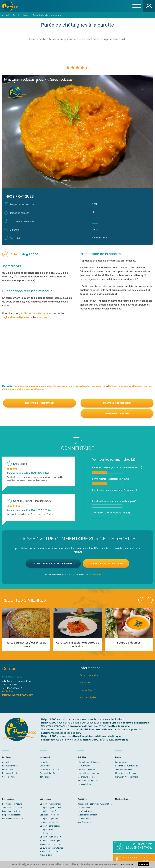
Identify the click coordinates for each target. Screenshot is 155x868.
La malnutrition (84, 784)
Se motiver (82, 799)
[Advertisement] (77, 351)
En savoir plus (128, 864)
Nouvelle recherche (117, 403)
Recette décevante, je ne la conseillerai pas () (115, 504)
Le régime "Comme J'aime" (52, 837)
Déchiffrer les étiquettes (88, 781)
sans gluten (17, 389)
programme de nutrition (84, 726)
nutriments (48, 733)
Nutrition (82, 757)
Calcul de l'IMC (46, 855)
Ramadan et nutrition (49, 852)
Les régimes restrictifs (50, 815)
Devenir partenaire (89, 675)
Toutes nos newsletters (12, 808)
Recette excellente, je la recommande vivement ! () (117, 470)
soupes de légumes (34, 389)
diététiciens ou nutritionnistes (98, 730)
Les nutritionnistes (10, 766)
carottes (48, 386)
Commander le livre (139, 846)
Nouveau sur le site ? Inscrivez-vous (53, 563)
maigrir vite (110, 723)
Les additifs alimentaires (88, 773)
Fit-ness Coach (84, 819)
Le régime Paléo (47, 830)
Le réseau (7, 757)
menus (50, 730)
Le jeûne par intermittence (51, 848)
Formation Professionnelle (127, 777)
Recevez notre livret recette (137, 860)
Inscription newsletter (12, 811)
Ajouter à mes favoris (40, 403)
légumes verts (115, 386)
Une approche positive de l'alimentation (95, 804)
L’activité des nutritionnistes (127, 766)
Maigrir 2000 (12, 6)
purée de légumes (133, 386)
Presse (118, 757)
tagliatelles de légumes (16, 317)
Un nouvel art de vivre (49, 769)
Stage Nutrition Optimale (126, 773)
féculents (96, 386)
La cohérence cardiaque (88, 815)
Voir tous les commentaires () (114, 460)
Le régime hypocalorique (51, 804)
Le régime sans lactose (50, 826)
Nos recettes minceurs (12, 804)
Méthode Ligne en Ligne (50, 841)
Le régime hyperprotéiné (51, 808)
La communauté (85, 808)
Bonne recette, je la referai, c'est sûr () (111, 481)
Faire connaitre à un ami (13, 819)
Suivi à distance (84, 822)
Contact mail (8, 691)
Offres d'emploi (9, 777)
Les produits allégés (86, 777)
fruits (104, 386)
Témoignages (46, 777)
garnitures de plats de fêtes (35, 313)
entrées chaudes (81, 386)
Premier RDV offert (48, 773)
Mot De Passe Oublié (99, 575)
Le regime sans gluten (49, 822)
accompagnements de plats (28, 386)
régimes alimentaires (136, 723)
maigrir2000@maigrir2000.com (18, 695)
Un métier (44, 762)
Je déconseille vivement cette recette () (112, 515)
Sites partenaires (88, 690)
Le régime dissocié (48, 811)
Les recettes (8, 799)
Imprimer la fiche (117, 414)
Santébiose (85, 683)
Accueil (5, 762)
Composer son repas (86, 769)
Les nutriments (84, 766)
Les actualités (121, 762)
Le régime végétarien (49, 819)
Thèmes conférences (124, 769)
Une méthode (46, 766)
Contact (10, 668)
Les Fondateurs (9, 769)
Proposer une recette (12, 815)
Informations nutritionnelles (89, 762)
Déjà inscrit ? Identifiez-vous (106, 563)
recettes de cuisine (118, 726)
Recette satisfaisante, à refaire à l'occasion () (115, 493)
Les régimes (45, 799)
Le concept (45, 757)
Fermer (143, 864)
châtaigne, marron (62, 386)
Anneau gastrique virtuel (51, 844)
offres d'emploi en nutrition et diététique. (97, 736)
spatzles (42, 317)
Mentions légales (88, 697)
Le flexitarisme (46, 833)
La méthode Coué (85, 811)
